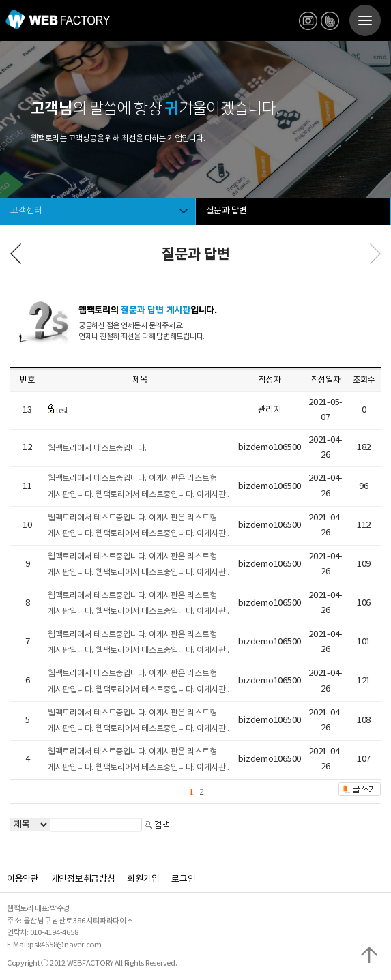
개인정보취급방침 (83, 879)
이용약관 (23, 879)
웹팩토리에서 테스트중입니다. (97, 448)
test (62, 411)
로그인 (183, 879)
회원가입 (143, 879)
